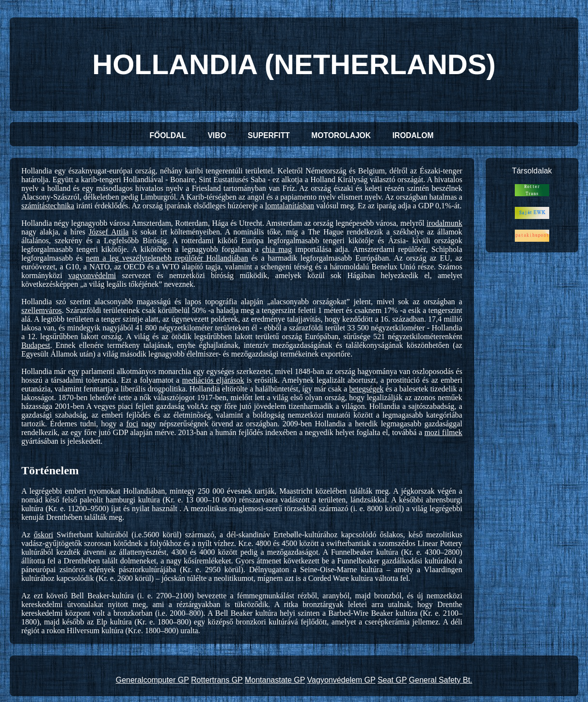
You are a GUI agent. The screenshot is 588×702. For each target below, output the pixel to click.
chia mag (277, 249)
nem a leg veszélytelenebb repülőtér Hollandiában (167, 258)
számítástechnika (48, 206)
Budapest (36, 345)
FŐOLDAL (168, 135)
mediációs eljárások (213, 380)
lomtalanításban (290, 206)
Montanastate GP (275, 680)
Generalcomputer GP (152, 680)
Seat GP (392, 680)
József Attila (109, 232)
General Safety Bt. (441, 680)
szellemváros (42, 310)
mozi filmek (443, 432)
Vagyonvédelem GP (342, 680)
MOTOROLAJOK (341, 135)
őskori (44, 535)
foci (132, 424)
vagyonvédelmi (92, 275)
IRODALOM (413, 135)
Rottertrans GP (217, 680)
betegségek (366, 389)
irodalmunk (445, 223)
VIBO (217, 135)
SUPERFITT (269, 135)
